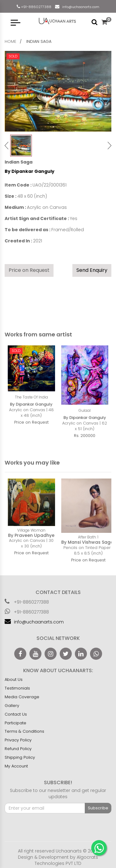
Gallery (12, 706)
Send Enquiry (92, 270)
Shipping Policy (20, 757)
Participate (15, 723)
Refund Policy (18, 749)
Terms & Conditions (24, 731)
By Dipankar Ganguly (30, 171)
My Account (16, 766)
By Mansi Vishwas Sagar (88, 542)
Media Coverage (22, 697)
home (11, 41)
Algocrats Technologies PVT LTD (66, 860)
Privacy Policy (18, 740)
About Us (14, 679)
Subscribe (98, 808)
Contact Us (16, 714)
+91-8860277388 (36, 7)
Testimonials (17, 688)
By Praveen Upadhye (31, 535)
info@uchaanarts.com (80, 7)
